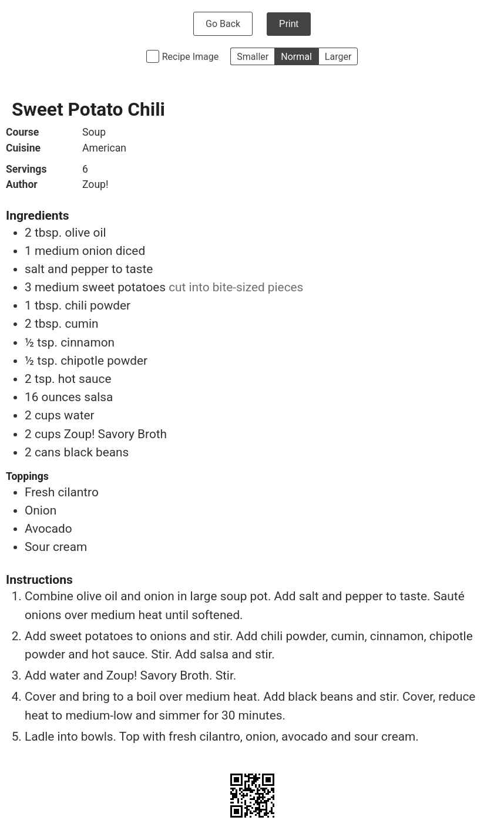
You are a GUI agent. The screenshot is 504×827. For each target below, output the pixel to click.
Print (289, 24)
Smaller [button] (253, 57)
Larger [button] (338, 57)
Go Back (223, 24)
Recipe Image (191, 57)
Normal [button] (296, 57)
